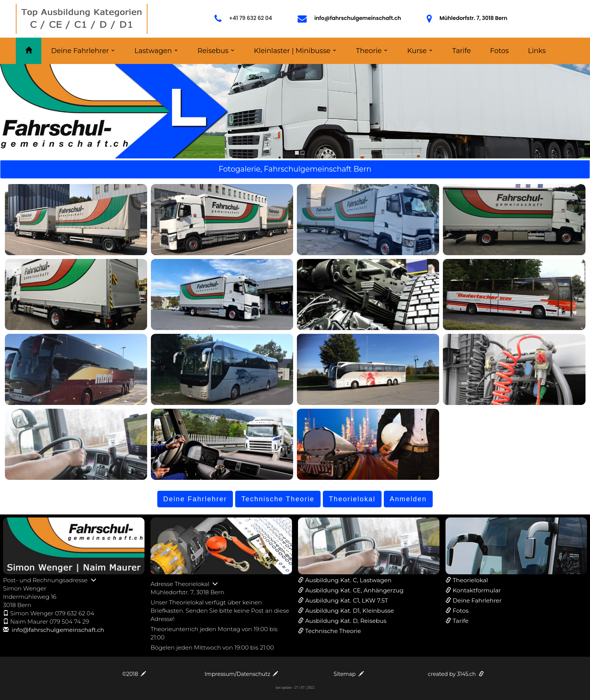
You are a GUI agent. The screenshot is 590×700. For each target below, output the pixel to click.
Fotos (499, 51)
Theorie (369, 51)
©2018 (134, 674)
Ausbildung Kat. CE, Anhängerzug (354, 590)
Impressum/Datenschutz (242, 674)
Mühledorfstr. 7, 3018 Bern (473, 18)
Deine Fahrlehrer (80, 51)
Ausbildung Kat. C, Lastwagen (348, 580)
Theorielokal (352, 499)
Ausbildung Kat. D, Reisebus (346, 621)
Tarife (462, 51)
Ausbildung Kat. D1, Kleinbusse (350, 611)
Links (537, 51)
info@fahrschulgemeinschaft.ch (357, 18)
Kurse (417, 51)
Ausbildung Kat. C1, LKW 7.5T (347, 600)
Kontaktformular (477, 590)
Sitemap (348, 674)
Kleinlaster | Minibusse (292, 51)
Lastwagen (153, 51)
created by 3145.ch (456, 674)
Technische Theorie (278, 499)
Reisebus (213, 51)
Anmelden (408, 499)
